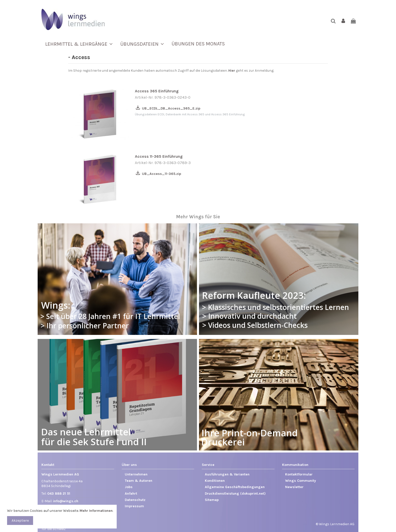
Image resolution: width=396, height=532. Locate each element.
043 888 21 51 (59, 494)
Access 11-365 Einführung (159, 156)
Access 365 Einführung (157, 91)
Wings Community (301, 481)
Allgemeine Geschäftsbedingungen (235, 487)
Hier (232, 71)
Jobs (129, 487)
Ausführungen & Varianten (227, 474)
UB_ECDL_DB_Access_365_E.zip (168, 108)
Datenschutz (135, 500)
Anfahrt (131, 494)
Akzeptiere (20, 521)
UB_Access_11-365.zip (158, 174)
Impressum (134, 506)
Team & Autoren (139, 481)
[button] (79, 44)
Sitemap (212, 500)
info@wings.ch (66, 501)
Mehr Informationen (96, 511)
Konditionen (215, 481)
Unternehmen (136, 474)
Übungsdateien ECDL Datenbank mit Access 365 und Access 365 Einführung (190, 114)
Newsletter (294, 487)
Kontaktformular (299, 474)
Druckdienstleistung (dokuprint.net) (235, 494)
